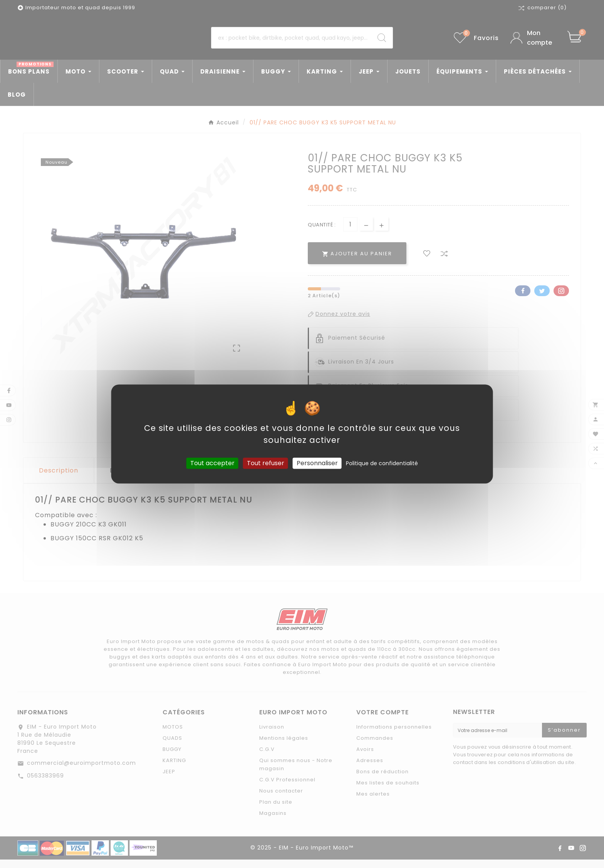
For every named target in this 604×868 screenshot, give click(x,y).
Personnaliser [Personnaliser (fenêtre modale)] (317, 463)
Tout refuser (266, 463)
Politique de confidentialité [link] (382, 463)
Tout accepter (212, 463)
